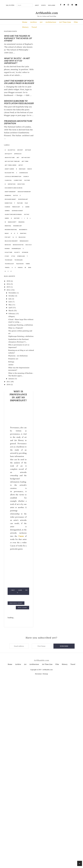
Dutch (16, 195)
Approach (18, 154)
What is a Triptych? (16, 328)
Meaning (22, 222)
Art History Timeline (12, 161)
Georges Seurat (17, 211)
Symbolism (21, 256)
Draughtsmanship (24, 192)
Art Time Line (65, 22)
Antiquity (8, 154)
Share (20, 590)
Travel (34, 27)
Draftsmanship (10, 192)
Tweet (13, 590)
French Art (16, 207)
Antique (28, 150)
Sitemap (45, 674)
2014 (9, 284)
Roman (7, 249)
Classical (8, 180)
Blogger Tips (9, 173)
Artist (21, 165)
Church (26, 176)
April (11, 308)
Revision (8, 245)
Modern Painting (11, 230)
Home (25, 22)
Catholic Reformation (13, 176)
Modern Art (18, 226)
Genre (27, 207)
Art (41, 22)
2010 (9, 384)
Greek (7, 218)
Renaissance (24, 241)
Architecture (51, 22)
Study (7, 256)
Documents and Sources (14, 188)
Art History (26, 158)
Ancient (20, 150)
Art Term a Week (11, 165)
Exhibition (9, 203)
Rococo (29, 245)
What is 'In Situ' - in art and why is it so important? (17, 61)
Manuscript (12, 222)
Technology (9, 264)
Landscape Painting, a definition (21, 325)
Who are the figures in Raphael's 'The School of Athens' (18, 38)
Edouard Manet (10, 199)
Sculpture (9, 252)
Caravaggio (24, 173)
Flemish (7, 207)
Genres (7, 211)
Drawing (8, 195)
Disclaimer (52, 5)
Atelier (11, 365)
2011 (9, 382)
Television (20, 264)
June (10, 302)
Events (43, 5)
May (10, 305)
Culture (27, 180)
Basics (30, 169)
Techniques (19, 260)
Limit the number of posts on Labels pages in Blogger (19, 82)
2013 (9, 287)
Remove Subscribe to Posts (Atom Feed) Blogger (19, 102)
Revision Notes (18, 245)
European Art (23, 199)
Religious (22, 237)
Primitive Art (13, 359)
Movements (23, 230)
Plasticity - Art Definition (18, 356)
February (12, 314)
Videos (20, 267)
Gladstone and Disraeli (13, 214)
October (12, 296)
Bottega (11, 362)
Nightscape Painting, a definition (21, 336)
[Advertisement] (18, 414)
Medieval (8, 226)
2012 (9, 290)
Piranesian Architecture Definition (18, 122)
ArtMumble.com (47, 13)
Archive (33, 22)
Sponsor (25, 252)
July (10, 299)
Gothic (27, 214)
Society (17, 252)
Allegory (12, 316)
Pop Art (8, 237)
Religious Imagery (11, 241)
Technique (9, 260)
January (12, 379)
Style (13, 256)
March (11, 311)
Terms (28, 264)
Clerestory (18, 180)
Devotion (21, 184)
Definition (12, 184)
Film (76, 22)
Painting (23, 233)
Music (7, 233)
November (13, 293)
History (25, 27)
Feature (20, 203)
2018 (9, 281)
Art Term (25, 161)
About (37, 5)
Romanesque (16, 249)
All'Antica (12, 150)
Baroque (22, 169)
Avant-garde (9, 169)
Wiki (30, 267)
